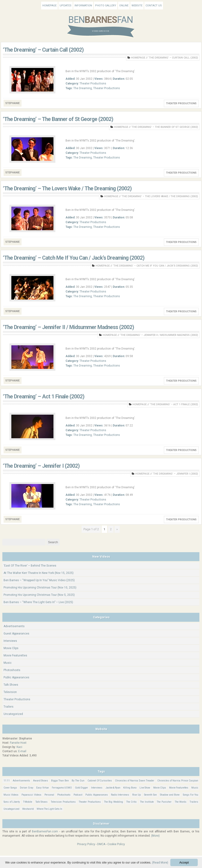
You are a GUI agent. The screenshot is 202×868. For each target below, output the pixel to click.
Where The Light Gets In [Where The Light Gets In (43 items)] (49, 809)
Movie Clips (11, 648)
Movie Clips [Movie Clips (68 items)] (160, 788)
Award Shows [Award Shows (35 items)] (41, 781)
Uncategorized (13, 714)
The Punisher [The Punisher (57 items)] (164, 802)
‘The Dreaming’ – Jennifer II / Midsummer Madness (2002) (68, 327)
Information (83, 6)
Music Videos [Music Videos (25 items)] (11, 795)
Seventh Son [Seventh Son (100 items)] (150, 795)
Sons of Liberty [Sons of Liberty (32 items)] (12, 802)
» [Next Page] (117, 529)
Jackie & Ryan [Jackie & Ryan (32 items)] (113, 788)
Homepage (49, 6)
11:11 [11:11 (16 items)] (7, 781)
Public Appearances (16, 677)
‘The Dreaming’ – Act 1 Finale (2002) (44, 397)
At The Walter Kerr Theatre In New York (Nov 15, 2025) (39, 573)
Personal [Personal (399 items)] (49, 795)
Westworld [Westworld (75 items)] (28, 809)
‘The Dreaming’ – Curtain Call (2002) (43, 50)
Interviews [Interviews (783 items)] (97, 788)
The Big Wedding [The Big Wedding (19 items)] (114, 802)
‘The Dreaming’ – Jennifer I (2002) (41, 466)
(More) (155, 836)
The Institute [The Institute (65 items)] (147, 802)
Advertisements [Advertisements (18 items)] (21, 781)
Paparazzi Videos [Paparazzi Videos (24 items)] (31, 795)
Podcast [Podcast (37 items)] (78, 795)
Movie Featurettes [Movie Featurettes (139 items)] (179, 788)
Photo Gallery (106, 6)
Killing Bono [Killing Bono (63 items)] (130, 788)
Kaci (19, 747)
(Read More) (160, 863)
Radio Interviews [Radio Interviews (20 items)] (120, 795)
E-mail (22, 751)
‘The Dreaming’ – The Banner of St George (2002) (58, 119)
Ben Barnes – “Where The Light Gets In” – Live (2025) (38, 602)
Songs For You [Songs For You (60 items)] (191, 795)
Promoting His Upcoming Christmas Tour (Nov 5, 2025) (39, 595)
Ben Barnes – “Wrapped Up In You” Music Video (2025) (39, 580)
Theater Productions (93, 83)
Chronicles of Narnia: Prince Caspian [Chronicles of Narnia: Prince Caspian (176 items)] (178, 781)
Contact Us (154, 6)
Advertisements (14, 626)
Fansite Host (18, 743)
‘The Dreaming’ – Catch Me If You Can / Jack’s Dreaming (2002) (74, 258)
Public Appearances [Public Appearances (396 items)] (97, 795)
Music (8, 663)
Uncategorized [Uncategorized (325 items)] (11, 809)
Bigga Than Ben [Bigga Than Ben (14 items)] (60, 781)
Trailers (9, 707)
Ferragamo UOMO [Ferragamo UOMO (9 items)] (62, 788)
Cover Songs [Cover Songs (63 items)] (10, 788)
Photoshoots (12, 670)
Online (124, 6)
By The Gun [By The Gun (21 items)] (78, 781)
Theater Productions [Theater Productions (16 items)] (90, 802)
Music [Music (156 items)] (195, 788)
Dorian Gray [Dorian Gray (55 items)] (27, 788)
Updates (66, 6)
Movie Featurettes (15, 655)
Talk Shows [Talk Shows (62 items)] (42, 802)
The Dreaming (83, 88)
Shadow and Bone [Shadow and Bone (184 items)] (170, 795)
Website (137, 6)
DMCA (101, 844)
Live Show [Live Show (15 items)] (145, 788)
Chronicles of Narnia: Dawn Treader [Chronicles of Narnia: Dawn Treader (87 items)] (135, 781)
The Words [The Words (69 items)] (181, 802)
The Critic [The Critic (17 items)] (132, 802)
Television (10, 692)
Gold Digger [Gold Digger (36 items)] (82, 788)
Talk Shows (11, 685)
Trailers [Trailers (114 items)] (194, 802)
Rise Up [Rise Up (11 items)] (136, 795)
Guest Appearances (16, 634)
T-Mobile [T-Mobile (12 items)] (28, 802)
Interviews (10, 641)
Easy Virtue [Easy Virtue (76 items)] (42, 788)
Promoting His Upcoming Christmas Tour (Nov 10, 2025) (40, 588)
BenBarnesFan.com (45, 831)
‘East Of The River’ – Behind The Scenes (30, 566)
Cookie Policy (116, 844)
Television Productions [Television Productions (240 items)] (63, 802)
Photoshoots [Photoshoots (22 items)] (64, 795)
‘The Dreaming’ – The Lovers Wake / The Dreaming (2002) (67, 189)
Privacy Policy (86, 844)
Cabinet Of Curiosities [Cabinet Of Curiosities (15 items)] (100, 781)
